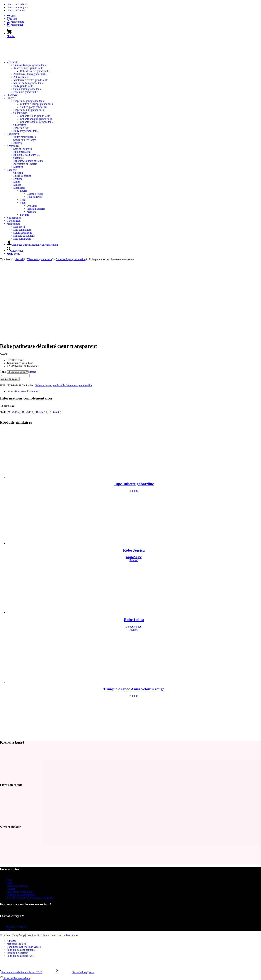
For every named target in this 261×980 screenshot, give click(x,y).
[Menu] (13, 254)
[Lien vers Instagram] (17, 7)
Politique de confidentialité (21, 895)
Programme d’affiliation (20, 892)
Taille (3, 372)
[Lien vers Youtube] (16, 10)
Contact (11, 889)
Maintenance (50, 935)
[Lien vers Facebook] (17, 4)
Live (9, 930)
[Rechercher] (15, 251)
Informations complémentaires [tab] (23, 391)
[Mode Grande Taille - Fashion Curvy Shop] (25, 56)
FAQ (9, 883)
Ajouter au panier (10, 379)
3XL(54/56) (28, 412)
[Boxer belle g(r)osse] (75, 972)
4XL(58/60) (42, 412)
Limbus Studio (70, 935)
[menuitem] (134, 16)
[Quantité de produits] (15, 375)
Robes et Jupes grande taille (50, 385)
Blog (9, 880)
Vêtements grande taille (79, 385)
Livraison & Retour (17, 886)
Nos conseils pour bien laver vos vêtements (30, 898)
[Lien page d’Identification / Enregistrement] (32, 245)
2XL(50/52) (14, 412)
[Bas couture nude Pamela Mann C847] (28, 972)
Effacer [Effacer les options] (32, 372)
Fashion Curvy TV (17, 927)
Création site (33, 935)
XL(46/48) (55, 412)
